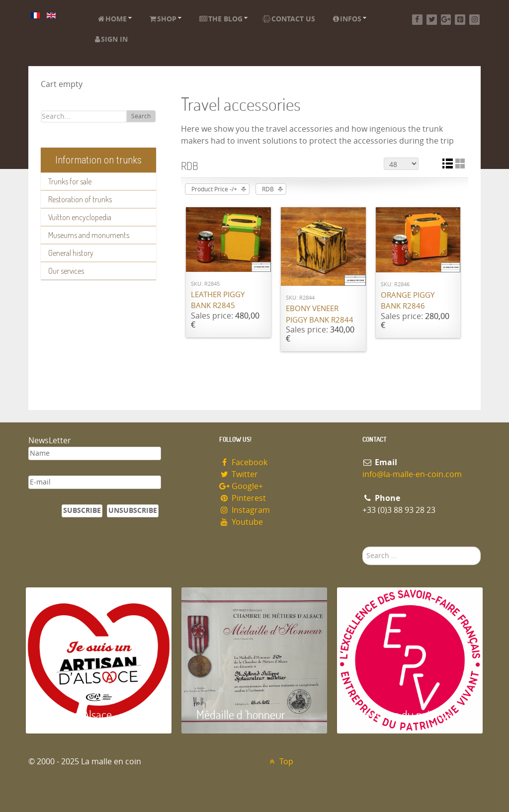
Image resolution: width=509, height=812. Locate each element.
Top (280, 762)
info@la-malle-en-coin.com (412, 474)
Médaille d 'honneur (241, 714)
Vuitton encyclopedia (80, 217)
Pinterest (243, 498)
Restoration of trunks (80, 199)
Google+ (241, 486)
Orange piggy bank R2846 (408, 301)
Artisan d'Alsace (76, 714)
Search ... (363, 547)
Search (141, 116)
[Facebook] (417, 20)
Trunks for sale (70, 181)
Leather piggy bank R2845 (218, 300)
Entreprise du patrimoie (406, 714)
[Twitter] (432, 20)
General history (71, 253)
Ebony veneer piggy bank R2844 (320, 314)
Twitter (239, 474)
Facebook (243, 462)
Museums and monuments (89, 235)
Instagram (245, 510)
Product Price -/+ (214, 189)
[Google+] (446, 20)
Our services (66, 271)
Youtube (241, 522)
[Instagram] (474, 20)
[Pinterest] (460, 20)
